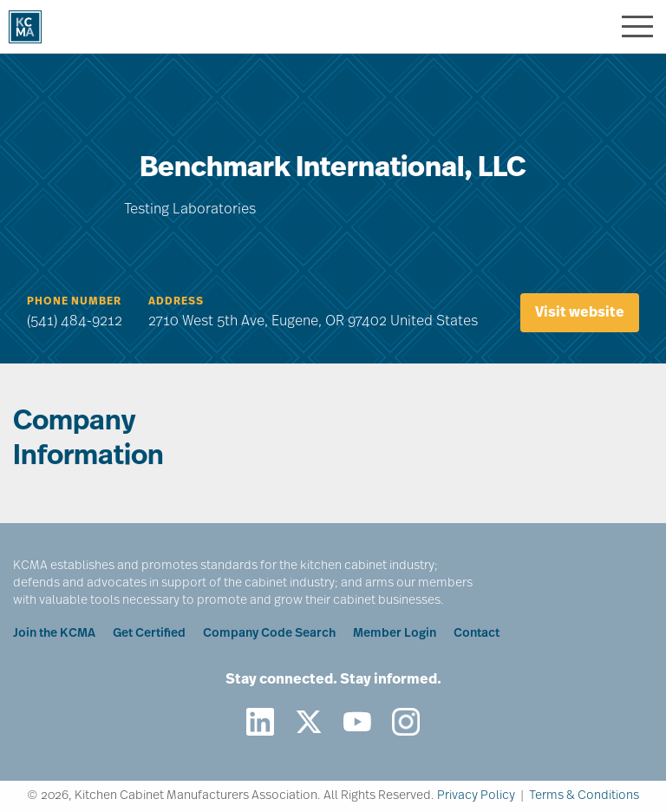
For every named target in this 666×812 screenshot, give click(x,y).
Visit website (580, 313)
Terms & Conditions (584, 796)
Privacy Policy (476, 796)
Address (176, 302)
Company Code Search (269, 634)
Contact (477, 634)
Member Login (395, 634)
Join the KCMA (54, 634)
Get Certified (149, 634)
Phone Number (74, 302)
